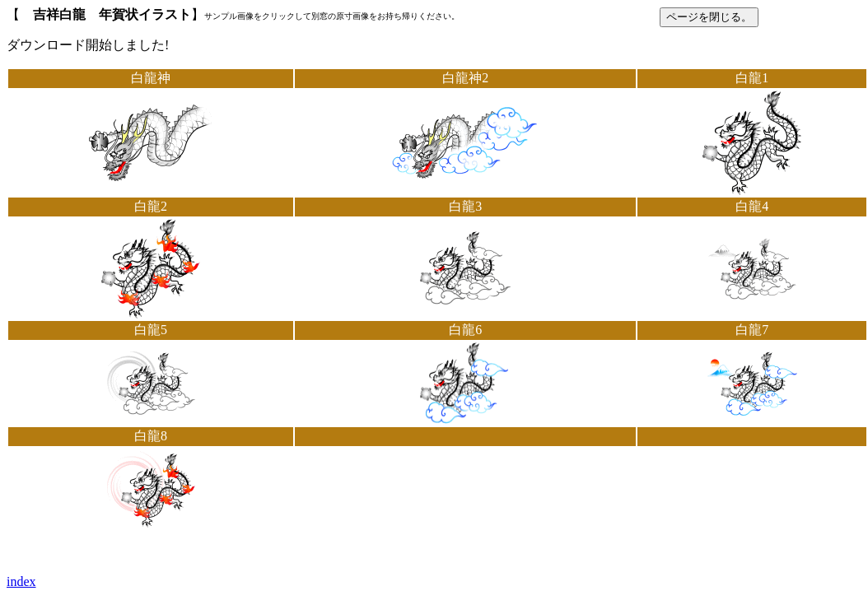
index (21, 581)
